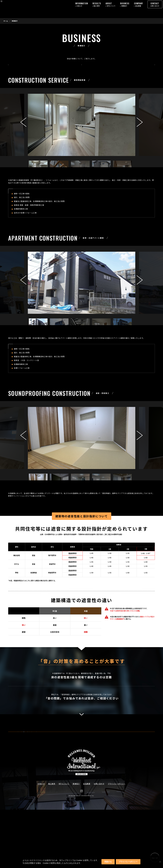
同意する (108, 862)
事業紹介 (76, 842)
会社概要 (87, 842)
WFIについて (64, 842)
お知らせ (41, 842)
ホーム (6, 21)
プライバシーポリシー (117, 842)
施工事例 (52, 842)
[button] (140, 128)
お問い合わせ (99, 842)
